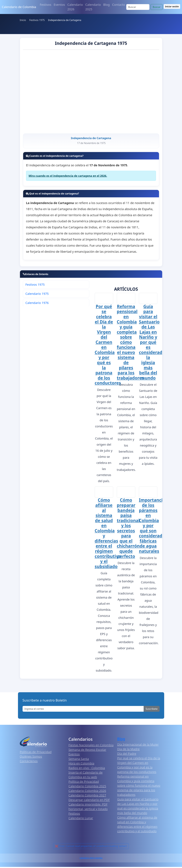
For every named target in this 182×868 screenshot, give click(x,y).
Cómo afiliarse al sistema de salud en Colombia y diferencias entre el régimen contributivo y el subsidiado (108, 534)
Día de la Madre (128, 750)
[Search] (138, 7)
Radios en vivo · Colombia (87, 769)
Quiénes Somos (31, 758)
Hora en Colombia (81, 764)
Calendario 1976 (37, 304)
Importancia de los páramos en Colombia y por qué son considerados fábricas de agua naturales (153, 527)
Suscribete (152, 710)
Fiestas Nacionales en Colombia (91, 746)
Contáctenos (29, 762)
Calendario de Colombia (19, 7)
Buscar (156, 7)
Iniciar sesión (172, 6)
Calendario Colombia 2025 (87, 787)
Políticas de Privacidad (36, 753)
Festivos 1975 (35, 286)
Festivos (45, 5)
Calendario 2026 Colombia (91, 859)
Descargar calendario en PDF (89, 801)
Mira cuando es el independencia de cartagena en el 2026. (68, 177)
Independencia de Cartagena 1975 (91, 43)
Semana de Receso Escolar (87, 751)
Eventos (59, 5)
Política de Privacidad (84, 783)
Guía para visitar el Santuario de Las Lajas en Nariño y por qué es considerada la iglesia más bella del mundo (152, 343)
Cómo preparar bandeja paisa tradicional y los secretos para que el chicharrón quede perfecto (128, 529)
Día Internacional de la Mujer (138, 745)
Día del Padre (127, 755)
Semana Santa (79, 760)
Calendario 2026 (75, 7)
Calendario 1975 (37, 295)
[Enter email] (83, 710)
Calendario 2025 (93, 7)
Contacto (118, 5)
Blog (107, 5)
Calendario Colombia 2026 (87, 792)
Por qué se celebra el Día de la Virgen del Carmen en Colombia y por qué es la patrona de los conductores (108, 346)
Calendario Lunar (81, 819)
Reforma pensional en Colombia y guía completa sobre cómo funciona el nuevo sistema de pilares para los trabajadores (130, 343)
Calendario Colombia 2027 (87, 796)
